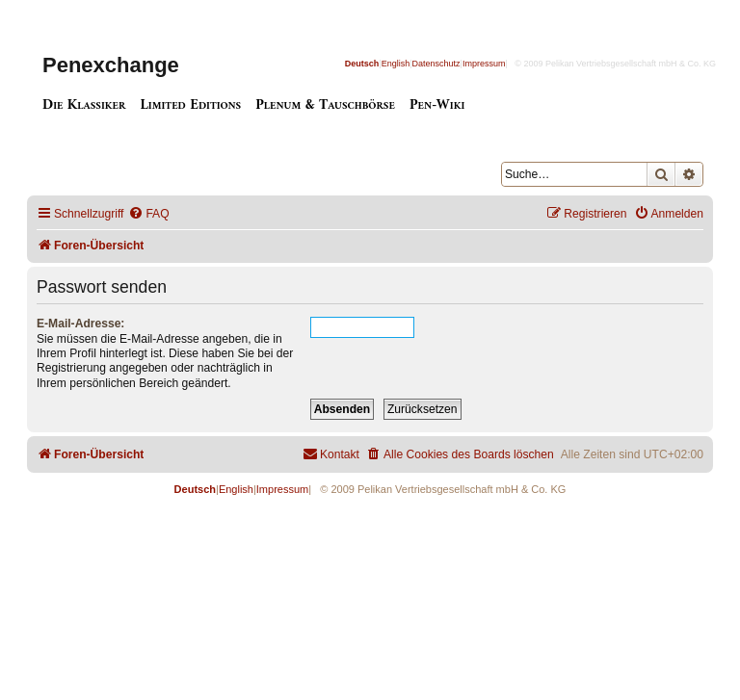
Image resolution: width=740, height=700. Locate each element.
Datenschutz (436, 64)
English (396, 64)
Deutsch (362, 64)
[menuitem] (148, 214)
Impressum (484, 64)
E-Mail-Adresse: (80, 324)
